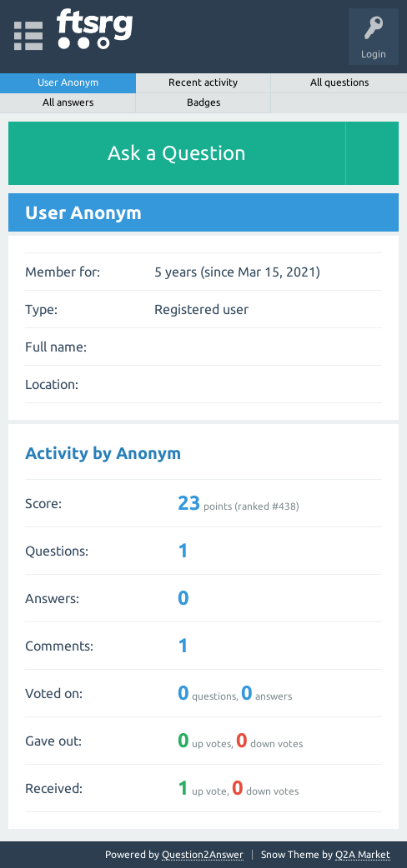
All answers (68, 102)
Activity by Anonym (103, 453)
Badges (203, 102)
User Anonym (68, 82)
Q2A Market (363, 854)
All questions (339, 82)
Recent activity (203, 82)
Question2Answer (203, 854)
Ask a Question (177, 153)
